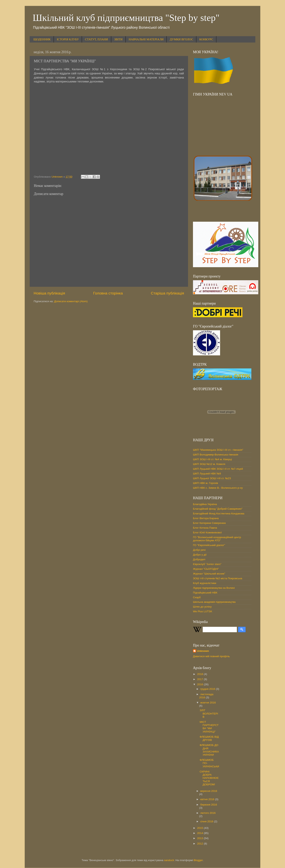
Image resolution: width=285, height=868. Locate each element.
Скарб (197, 597)
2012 (200, 844)
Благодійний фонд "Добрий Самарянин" (218, 509)
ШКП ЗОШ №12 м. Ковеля (209, 464)
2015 (200, 828)
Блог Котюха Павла (205, 528)
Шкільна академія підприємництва (214, 602)
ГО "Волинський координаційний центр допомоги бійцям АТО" (217, 539)
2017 (200, 679)
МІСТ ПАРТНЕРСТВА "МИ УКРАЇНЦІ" (209, 727)
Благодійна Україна (205, 504)
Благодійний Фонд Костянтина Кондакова (219, 514)
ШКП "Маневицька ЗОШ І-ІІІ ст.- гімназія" (218, 450)
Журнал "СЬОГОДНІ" (206, 569)
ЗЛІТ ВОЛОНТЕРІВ (209, 713)
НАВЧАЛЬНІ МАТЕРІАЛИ (146, 39)
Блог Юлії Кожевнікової (207, 532)
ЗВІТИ (118, 39)
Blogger (198, 860)
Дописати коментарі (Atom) (71, 301)
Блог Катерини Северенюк (209, 523)
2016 (200, 684)
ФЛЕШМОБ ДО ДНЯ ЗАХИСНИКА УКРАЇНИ (209, 750)
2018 (200, 674)
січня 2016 (207, 821)
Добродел (199, 559)
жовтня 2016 (208, 703)
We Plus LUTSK (203, 611)
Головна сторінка (108, 293)
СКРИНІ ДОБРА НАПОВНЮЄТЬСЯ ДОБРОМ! (209, 778)
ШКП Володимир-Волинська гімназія (216, 455)
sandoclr (169, 860)
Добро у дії (200, 555)
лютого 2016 (208, 813)
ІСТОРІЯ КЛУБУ (68, 39)
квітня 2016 (208, 799)
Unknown (203, 651)
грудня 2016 (208, 689)
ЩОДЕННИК (42, 39)
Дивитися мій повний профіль (211, 656)
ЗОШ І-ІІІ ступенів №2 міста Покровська (218, 578)
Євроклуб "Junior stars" (207, 564)
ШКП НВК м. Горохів (206, 483)
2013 (200, 838)
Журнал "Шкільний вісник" (209, 574)
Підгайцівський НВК (205, 593)
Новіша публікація (49, 293)
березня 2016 (209, 805)
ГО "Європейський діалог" (209, 545)
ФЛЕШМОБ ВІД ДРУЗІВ (209, 738)
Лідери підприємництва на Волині (214, 588)
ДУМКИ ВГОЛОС (181, 39)
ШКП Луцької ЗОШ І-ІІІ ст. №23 (212, 478)
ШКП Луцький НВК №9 (207, 474)
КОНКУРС (206, 39)
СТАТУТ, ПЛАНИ (96, 39)
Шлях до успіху (202, 607)
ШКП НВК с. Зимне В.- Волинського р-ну (218, 488)
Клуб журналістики (205, 583)
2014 (200, 833)
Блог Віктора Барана (206, 518)
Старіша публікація (167, 293)
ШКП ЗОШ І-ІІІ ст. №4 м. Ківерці (212, 459)
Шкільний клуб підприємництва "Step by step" (126, 18)
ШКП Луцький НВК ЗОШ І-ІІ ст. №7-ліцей (218, 469)
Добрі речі (199, 550)
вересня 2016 (209, 791)
